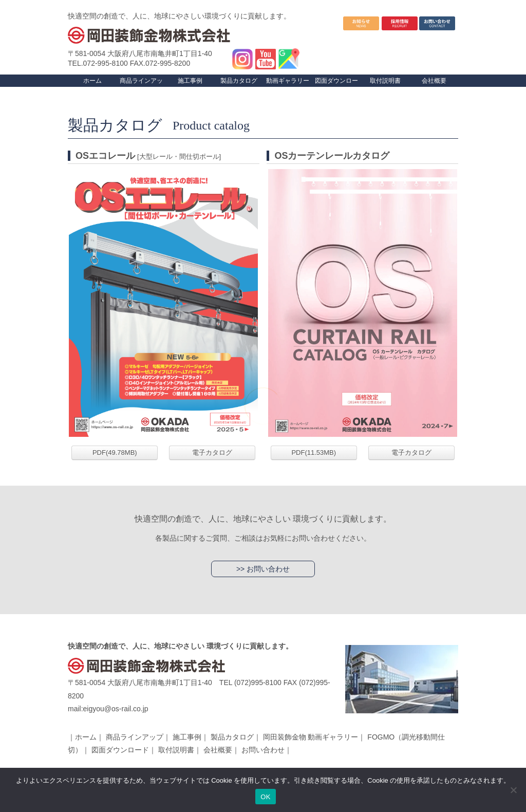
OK (265, 797)
